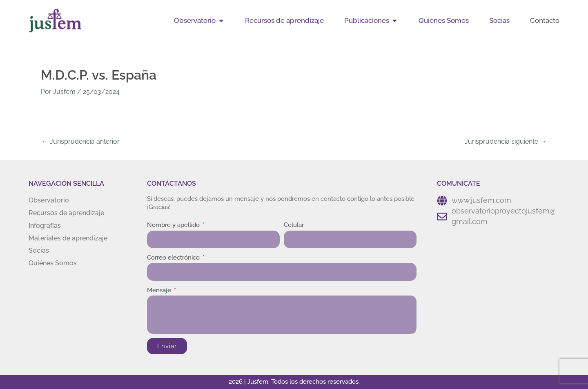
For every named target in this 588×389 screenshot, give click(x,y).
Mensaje (160, 290)
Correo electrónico (174, 258)
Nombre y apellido (174, 225)
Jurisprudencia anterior (81, 141)
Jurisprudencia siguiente (506, 141)
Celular (294, 225)
